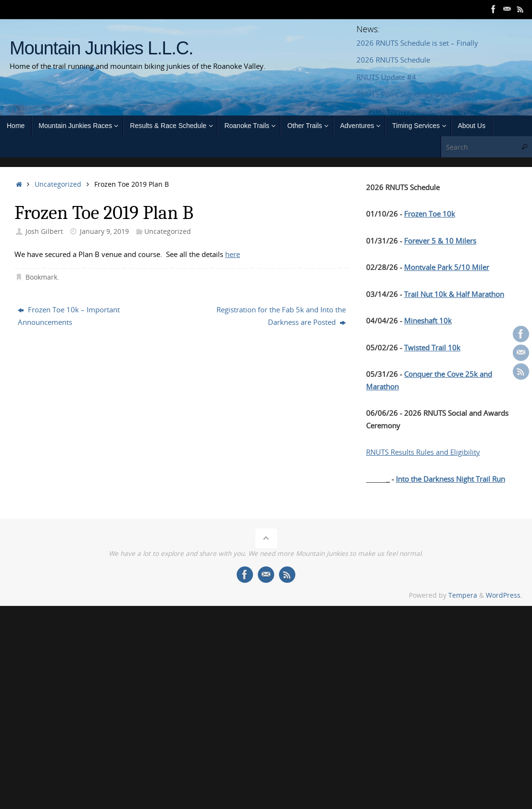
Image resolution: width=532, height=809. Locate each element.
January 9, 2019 (104, 231)
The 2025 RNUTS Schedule (400, 111)
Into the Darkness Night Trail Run (450, 479)
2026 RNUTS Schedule (393, 60)
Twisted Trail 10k (432, 347)
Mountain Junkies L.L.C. (101, 48)
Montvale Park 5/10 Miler (447, 267)
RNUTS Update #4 (386, 77)
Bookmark (41, 277)
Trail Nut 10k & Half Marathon (454, 294)
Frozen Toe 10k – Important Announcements (69, 316)
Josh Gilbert (44, 231)
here (233, 254)
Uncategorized (58, 184)
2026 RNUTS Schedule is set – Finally (417, 43)
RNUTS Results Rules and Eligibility (423, 452)
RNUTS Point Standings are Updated (416, 94)
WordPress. (504, 595)
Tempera (463, 595)
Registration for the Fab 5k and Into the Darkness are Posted (281, 316)
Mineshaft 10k (428, 321)
